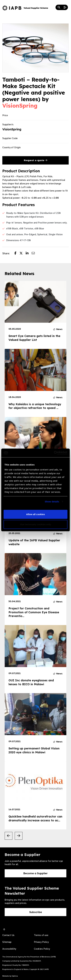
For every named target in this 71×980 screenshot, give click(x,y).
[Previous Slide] (9, 836)
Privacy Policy (41, 942)
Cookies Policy (42, 949)
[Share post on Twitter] (23, 254)
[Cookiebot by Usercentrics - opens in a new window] (54, 453)
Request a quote (36, 160)
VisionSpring (20, 106)
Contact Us (8, 935)
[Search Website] (59, 7)
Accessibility (9, 949)
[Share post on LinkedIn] (29, 254)
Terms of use (41, 935)
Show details (52, 502)
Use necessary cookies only (35, 524)
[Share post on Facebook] (17, 254)
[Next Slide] (19, 836)
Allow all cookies (36, 514)
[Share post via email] (35, 254)
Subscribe (36, 912)
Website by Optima (10, 976)
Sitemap (7, 942)
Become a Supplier (35, 873)
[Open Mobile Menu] (65, 7)
